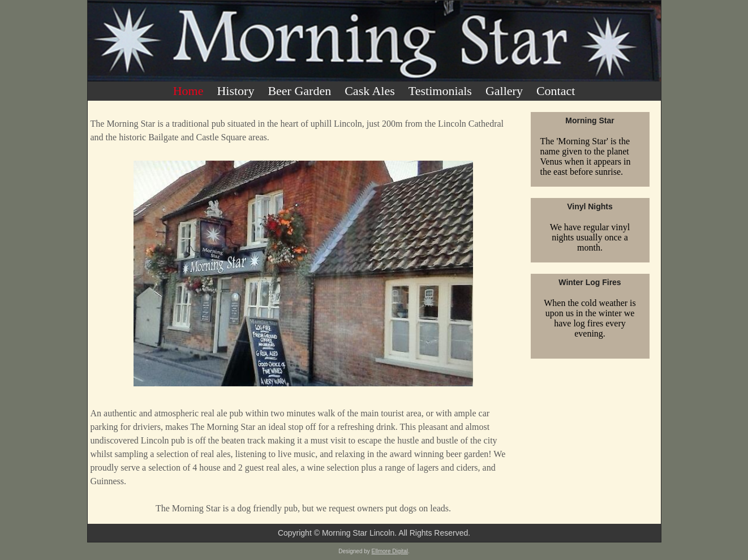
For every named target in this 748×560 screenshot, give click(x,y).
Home (188, 91)
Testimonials (440, 91)
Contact (556, 91)
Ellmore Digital (390, 551)
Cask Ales (370, 91)
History (235, 91)
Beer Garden (299, 91)
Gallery (504, 91)
